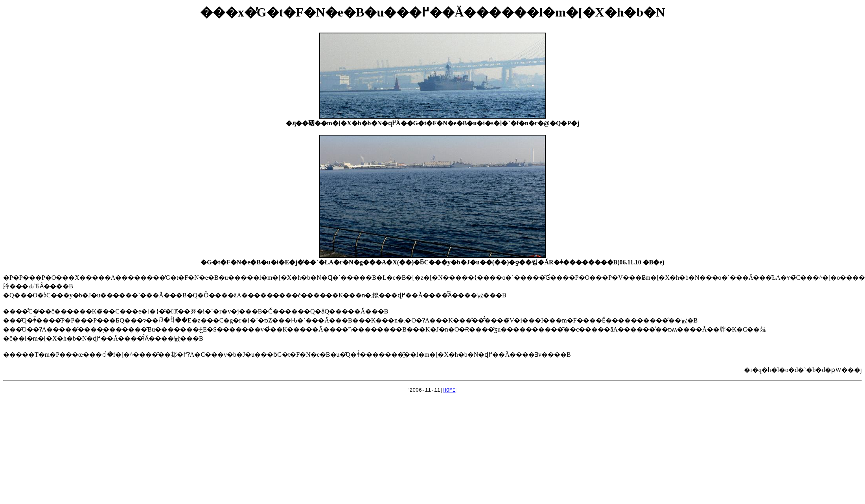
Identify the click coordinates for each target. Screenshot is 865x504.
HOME (449, 391)
